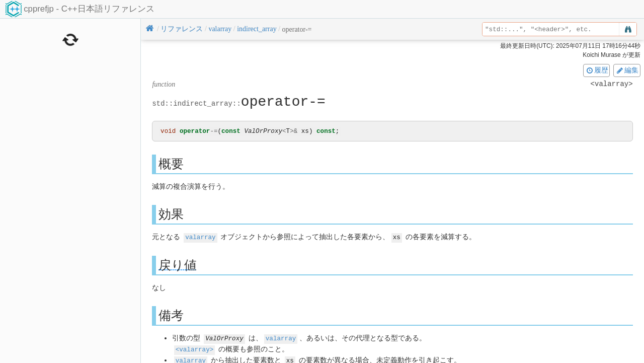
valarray (200, 237)
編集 (627, 70)
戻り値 (178, 265)
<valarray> (195, 349)
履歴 (597, 70)
